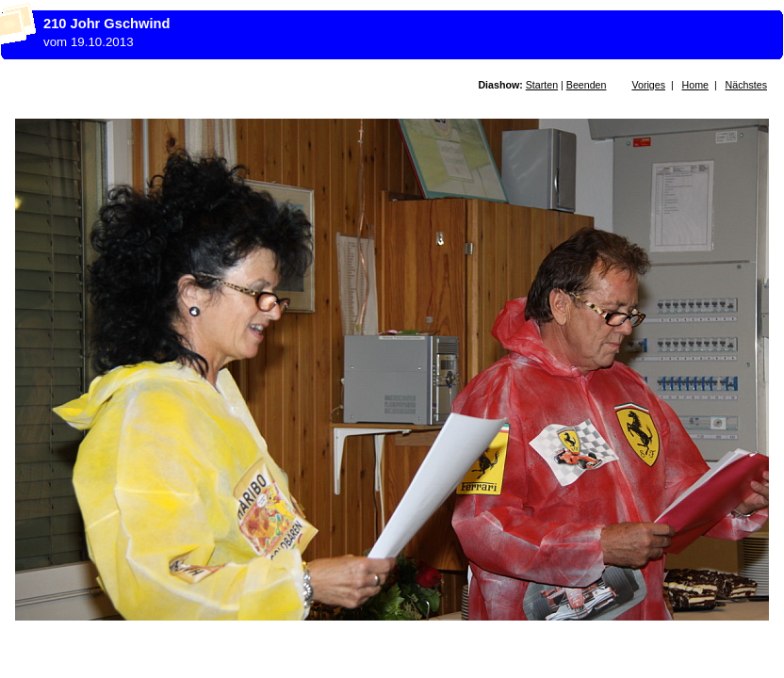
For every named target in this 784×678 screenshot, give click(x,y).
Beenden (587, 85)
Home (695, 85)
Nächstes (746, 85)
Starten (542, 85)
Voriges (648, 85)
